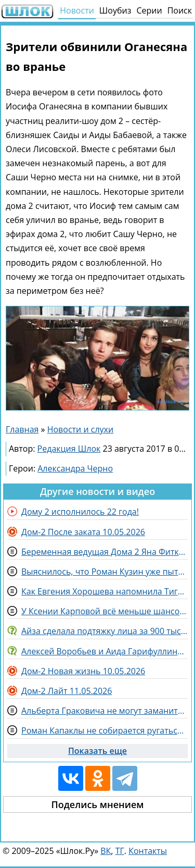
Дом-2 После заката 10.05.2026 (83, 532)
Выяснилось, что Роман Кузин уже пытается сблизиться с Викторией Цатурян (105, 572)
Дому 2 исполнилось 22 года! (80, 512)
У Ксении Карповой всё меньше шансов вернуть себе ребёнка (105, 611)
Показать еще (97, 751)
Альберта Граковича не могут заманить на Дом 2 (105, 711)
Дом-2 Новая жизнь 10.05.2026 (83, 671)
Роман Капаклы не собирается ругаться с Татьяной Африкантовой (105, 730)
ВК (106, 851)
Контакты (148, 851)
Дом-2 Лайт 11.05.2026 (67, 691)
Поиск (180, 10)
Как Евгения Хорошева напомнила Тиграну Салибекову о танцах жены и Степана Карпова (105, 591)
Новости (77, 10)
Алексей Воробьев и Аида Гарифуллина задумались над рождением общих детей (105, 651)
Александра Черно (75, 468)
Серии (149, 10)
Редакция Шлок (69, 449)
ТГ (120, 851)
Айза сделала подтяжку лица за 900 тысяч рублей (105, 631)
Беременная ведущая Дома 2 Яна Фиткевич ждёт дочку (105, 552)
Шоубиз (115, 10)
